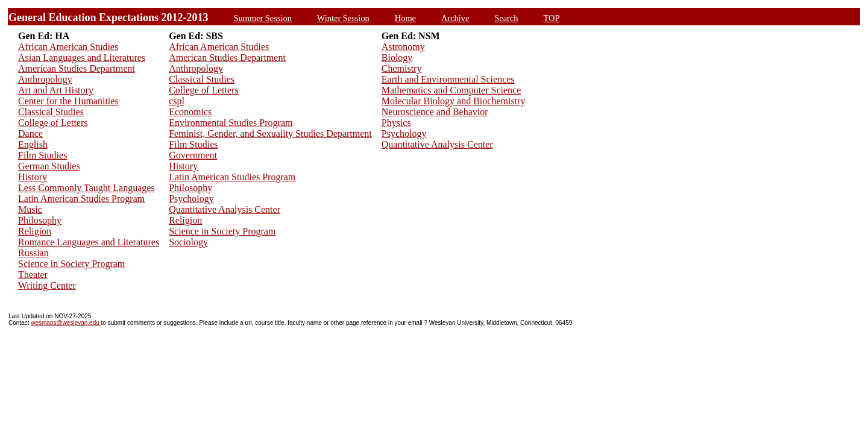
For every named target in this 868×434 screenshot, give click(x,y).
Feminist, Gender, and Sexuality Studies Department (270, 134)
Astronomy (403, 47)
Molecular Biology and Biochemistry (454, 101)
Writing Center (47, 285)
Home (405, 18)
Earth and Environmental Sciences (448, 79)
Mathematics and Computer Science (451, 90)
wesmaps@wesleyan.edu (66, 323)
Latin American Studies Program (81, 199)
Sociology (188, 242)
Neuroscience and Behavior (435, 112)
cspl (177, 101)
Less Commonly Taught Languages (86, 188)
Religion (35, 231)
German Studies (49, 166)
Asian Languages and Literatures (82, 58)
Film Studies (42, 155)
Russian (33, 253)
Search (506, 18)
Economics (190, 112)
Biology (397, 58)
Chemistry (402, 68)
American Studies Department (77, 68)
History (33, 177)
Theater (33, 275)
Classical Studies (51, 112)
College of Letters (53, 123)
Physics (396, 123)
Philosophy (40, 220)
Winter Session (343, 18)
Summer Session (263, 18)
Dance (30, 134)
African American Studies (68, 47)
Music (30, 209)
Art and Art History (56, 90)
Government (193, 155)
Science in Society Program (71, 264)
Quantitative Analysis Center (225, 209)
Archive (455, 18)
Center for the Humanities (68, 101)
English (33, 144)
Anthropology (45, 79)
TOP (552, 18)
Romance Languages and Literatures (89, 242)
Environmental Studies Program (231, 123)
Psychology (191, 199)
